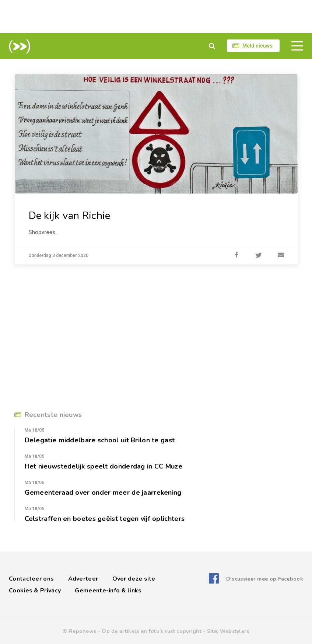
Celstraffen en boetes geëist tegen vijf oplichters (105, 519)
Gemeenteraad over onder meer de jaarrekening (103, 492)
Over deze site (134, 579)
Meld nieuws (257, 46)
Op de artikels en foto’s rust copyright (152, 631)
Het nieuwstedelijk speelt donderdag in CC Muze (104, 466)
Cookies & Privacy (35, 591)
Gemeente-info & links (108, 591)
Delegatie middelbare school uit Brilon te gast (100, 440)
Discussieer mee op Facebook (265, 579)
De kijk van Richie (70, 216)
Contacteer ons (31, 579)
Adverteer (83, 579)
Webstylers (235, 631)
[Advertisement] (156, 17)
